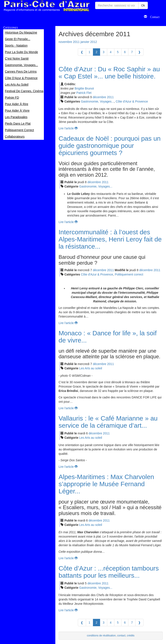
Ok (143, 5)
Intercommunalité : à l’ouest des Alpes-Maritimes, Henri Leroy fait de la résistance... (110, 239)
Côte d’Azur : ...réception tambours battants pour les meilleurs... (109, 572)
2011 (110, 97)
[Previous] (82, 52)
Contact (153, 16)
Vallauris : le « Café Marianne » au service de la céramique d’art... (108, 422)
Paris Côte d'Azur (46, 6)
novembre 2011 (69, 42)
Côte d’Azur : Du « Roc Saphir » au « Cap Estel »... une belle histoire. (109, 73)
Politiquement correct (129, 274)
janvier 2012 (89, 42)
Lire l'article (68, 128)
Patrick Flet (84, 93)
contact (121, 636)
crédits (131, 636)
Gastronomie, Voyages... (97, 101)
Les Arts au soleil (91, 368)
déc (99, 97)
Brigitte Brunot (84, 88)
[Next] (139, 52)
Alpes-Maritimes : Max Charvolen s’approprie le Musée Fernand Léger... (106, 484)
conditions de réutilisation (101, 636)
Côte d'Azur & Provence (132, 101)
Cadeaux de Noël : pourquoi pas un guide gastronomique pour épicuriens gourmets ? (110, 146)
